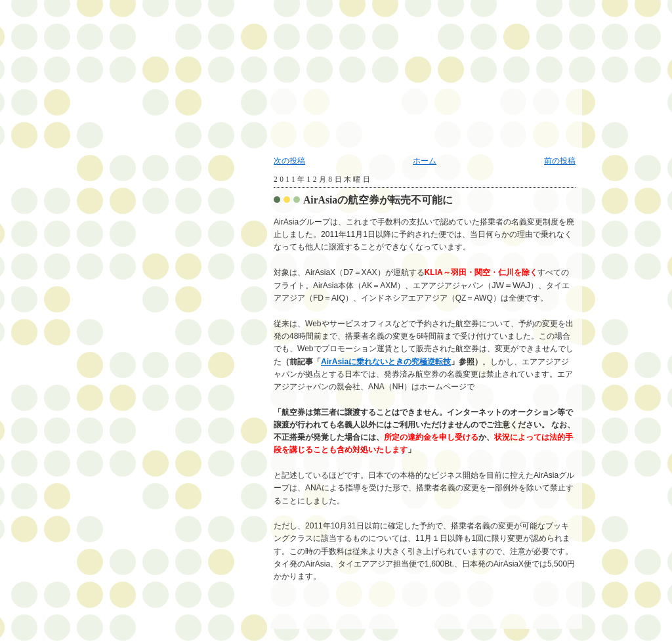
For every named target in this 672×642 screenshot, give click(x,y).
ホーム (425, 161)
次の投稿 (289, 161)
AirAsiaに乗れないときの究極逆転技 (386, 362)
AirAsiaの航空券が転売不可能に (378, 200)
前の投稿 (560, 161)
